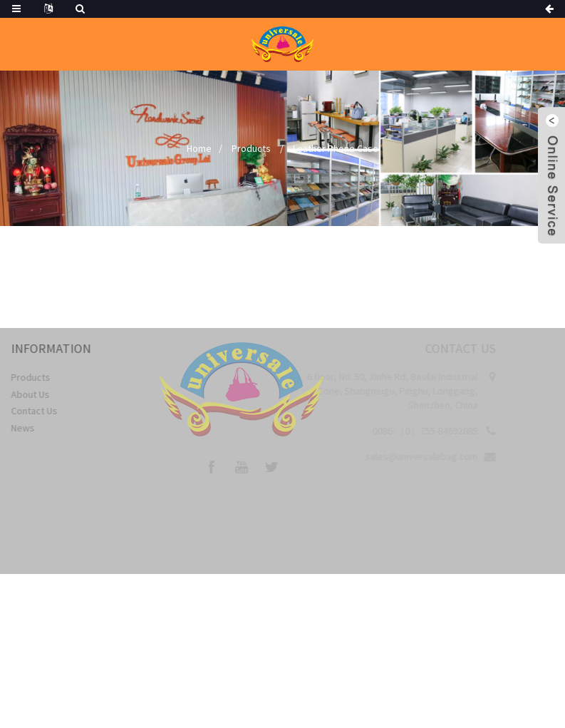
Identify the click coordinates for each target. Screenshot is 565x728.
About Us (36, 394)
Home (199, 148)
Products (251, 148)
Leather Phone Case (336, 148)
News (28, 428)
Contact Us (40, 411)
